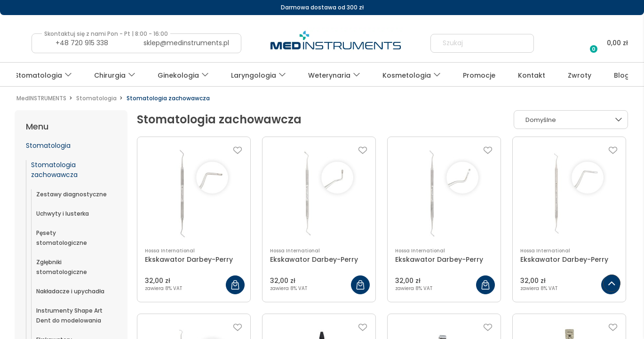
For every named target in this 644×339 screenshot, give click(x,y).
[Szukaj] (523, 43)
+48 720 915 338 (82, 43)
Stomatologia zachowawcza (54, 170)
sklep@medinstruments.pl (186, 43)
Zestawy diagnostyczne (72, 194)
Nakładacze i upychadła (70, 291)
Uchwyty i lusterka (63, 214)
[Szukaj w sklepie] (474, 43)
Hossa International (170, 251)
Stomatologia (48, 145)
